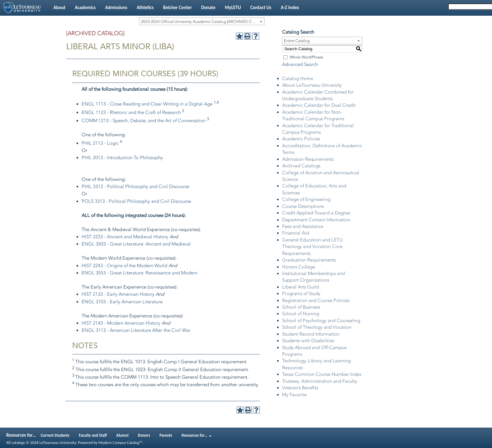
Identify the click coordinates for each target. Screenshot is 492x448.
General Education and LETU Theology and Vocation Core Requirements (312, 247)
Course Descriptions (303, 206)
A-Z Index (290, 8)
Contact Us (261, 8)
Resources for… (197, 435)
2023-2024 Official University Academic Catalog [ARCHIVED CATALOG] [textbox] (203, 22)
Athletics (145, 8)
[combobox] (202, 21)
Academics (85, 8)
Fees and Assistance (303, 226)
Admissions (116, 8)
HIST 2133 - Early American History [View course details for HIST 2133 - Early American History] (118, 294)
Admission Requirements (308, 159)
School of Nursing (301, 314)
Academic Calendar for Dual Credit (319, 105)
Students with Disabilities (308, 341)
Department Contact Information (316, 220)
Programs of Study (301, 294)
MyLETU (233, 8)
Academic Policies (301, 139)
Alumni (123, 435)
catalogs (18, 443)
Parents (166, 435)
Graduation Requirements (309, 260)
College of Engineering (306, 199)
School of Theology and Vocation (317, 327)
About (59, 8)
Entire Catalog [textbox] (297, 41)
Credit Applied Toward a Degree (316, 213)
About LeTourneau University (312, 85)
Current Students (55, 435)
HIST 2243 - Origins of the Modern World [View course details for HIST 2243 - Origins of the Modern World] (124, 266)
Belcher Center (178, 8)
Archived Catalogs (301, 166)
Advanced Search (300, 64)
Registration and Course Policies (316, 300)
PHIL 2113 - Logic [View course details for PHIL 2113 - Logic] (100, 143)
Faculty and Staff (93, 435)
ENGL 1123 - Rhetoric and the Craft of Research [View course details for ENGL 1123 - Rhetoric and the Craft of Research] (131, 112)
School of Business (301, 307)
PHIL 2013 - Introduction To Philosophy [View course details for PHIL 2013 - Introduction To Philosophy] (122, 158)
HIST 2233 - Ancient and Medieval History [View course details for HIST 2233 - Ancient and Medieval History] (125, 237)
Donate (208, 8)
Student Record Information (311, 334)
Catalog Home (298, 78)
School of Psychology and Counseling (321, 321)
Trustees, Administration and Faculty (320, 381)
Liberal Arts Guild (300, 287)
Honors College (299, 267)
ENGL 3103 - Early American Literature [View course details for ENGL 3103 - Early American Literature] (122, 302)
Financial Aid (296, 233)
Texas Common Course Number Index (322, 374)
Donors (144, 435)
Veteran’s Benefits (300, 388)
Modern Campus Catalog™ (120, 443)
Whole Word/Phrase (306, 57)
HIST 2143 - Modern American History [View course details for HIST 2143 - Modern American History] (121, 323)
